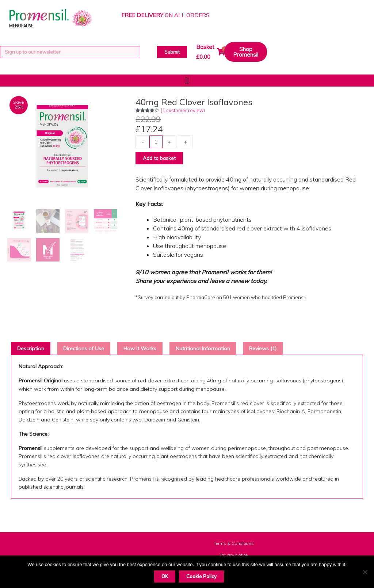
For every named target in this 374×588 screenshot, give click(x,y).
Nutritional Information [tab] (214, 350)
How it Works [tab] (148, 350)
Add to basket (161, 158)
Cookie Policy (201, 576)
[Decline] (365, 572)
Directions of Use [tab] (88, 350)
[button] (187, 81)
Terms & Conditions (234, 545)
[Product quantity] (157, 142)
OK (165, 576)
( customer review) (183, 110)
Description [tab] (32, 350)
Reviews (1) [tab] (278, 350)
